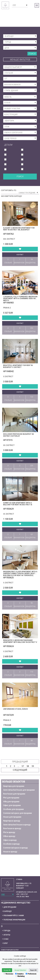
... (18, 766)
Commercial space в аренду (15, 848)
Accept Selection (20, 970)
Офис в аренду (10, 840)
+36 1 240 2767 (22, 894)
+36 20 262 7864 (23, 897)
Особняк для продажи (13, 809)
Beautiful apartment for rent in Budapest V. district (18, 366)
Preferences (31, 974)
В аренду (8, 911)
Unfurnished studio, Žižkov (16, 709)
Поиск (32, 54)
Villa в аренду (9, 836)
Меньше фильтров (20, 60)
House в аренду (10, 852)
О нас (6, 939)
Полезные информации (14, 920)
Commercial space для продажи (17, 813)
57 (23, 766)
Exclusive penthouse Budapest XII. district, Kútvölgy (19, 435)
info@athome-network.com (27, 892)
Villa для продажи (11, 802)
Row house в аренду (12, 828)
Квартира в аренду (12, 821)
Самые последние (28, 193)
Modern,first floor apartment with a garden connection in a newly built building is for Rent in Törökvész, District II (20, 574)
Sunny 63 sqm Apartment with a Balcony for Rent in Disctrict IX (18, 504)
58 (28, 766)
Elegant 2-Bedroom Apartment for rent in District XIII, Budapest (19, 229)
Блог (6, 943)
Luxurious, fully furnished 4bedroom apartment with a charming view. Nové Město (20, 299)
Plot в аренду (9, 832)
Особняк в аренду (11, 844)
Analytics (19, 974)
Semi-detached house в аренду (17, 825)
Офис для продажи (12, 805)
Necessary (8, 974)
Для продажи (10, 907)
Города (7, 931)
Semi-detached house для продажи (19, 790)
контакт (20, 255)
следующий (20, 770)
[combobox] (20, 5)
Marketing (20, 976)
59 (33, 766)
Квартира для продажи (14, 786)
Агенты (7, 935)
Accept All (7, 970)
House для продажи (12, 817)
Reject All (33, 970)
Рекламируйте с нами (14, 916)
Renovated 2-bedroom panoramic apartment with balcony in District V (20, 641)
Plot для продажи (11, 798)
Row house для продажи (14, 794)
